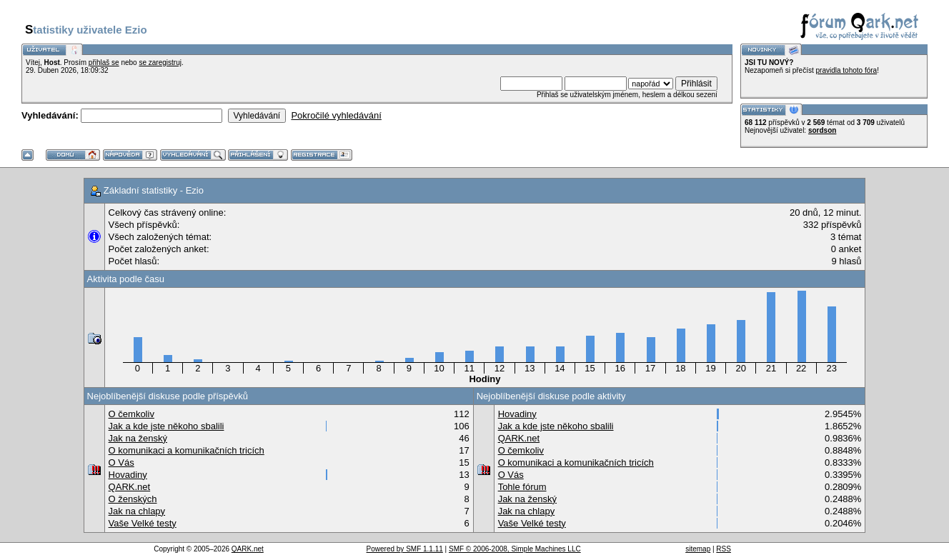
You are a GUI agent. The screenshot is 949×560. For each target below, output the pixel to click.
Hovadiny (128, 475)
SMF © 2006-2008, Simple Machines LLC (515, 549)
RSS (724, 549)
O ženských (133, 499)
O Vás (121, 462)
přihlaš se (104, 62)
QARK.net (130, 487)
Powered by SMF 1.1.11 (405, 549)
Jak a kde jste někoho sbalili (167, 426)
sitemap (698, 549)
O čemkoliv (131, 414)
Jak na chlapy (137, 511)
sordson (822, 130)
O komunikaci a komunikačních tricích (187, 450)
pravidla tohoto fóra (847, 70)
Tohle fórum (522, 487)
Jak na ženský (138, 438)
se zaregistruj (160, 62)
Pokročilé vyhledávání (336, 115)
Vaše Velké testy (143, 523)
